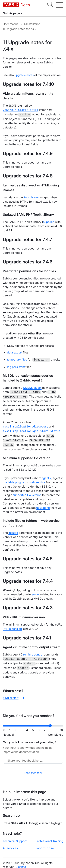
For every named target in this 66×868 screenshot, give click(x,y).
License (21, 862)
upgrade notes (24, 75)
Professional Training (49, 836)
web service (37, 479)
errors (36, 591)
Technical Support (15, 836)
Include (13, 529)
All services (10, 844)
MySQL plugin (32, 387)
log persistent (16, 366)
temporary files (17, 359)
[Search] (50, 5)
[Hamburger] (60, 5)
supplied (49, 221)
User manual (11, 24)
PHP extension (12, 625)
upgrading (43, 504)
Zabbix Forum (45, 844)
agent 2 (46, 475)
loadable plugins (14, 479)
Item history (31, 197)
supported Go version (27, 491)
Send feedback (33, 768)
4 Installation (32, 24)
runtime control (33, 651)
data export (15, 352)
